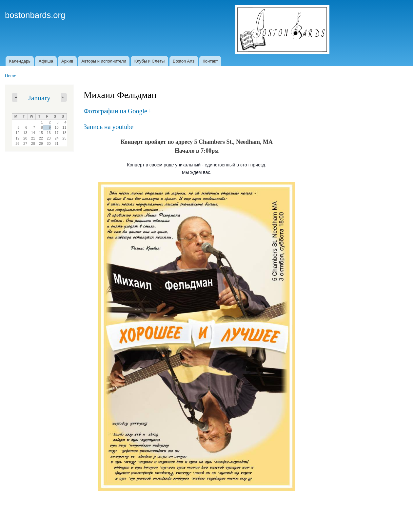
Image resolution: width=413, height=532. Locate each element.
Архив (67, 61)
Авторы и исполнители (104, 61)
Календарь (20, 61)
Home (11, 76)
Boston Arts (184, 61)
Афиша (46, 61)
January (39, 98)
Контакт (210, 61)
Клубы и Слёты (150, 61)
